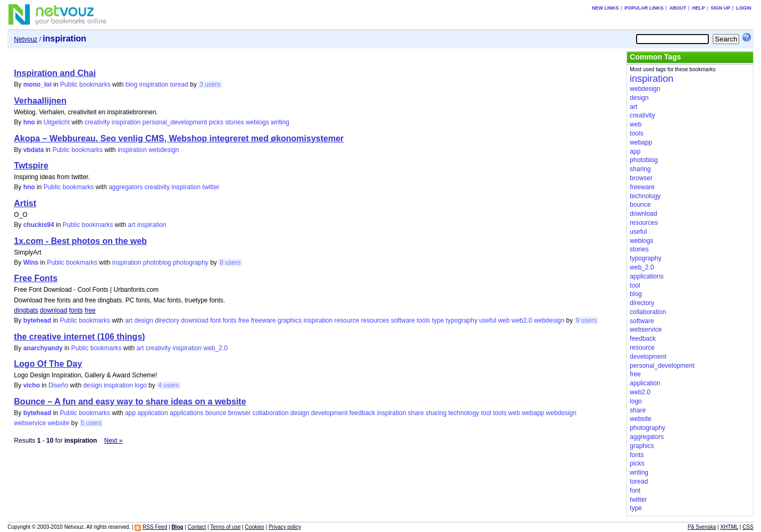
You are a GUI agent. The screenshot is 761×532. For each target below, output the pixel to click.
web (504, 320)
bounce (216, 413)
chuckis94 (39, 225)
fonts (76, 310)
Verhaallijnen (40, 101)
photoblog (157, 263)
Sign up (720, 8)
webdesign (164, 150)
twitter (211, 187)
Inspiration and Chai (55, 73)
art (131, 225)
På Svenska (702, 527)
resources (375, 320)
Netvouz (26, 39)
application (153, 413)
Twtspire (31, 166)
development (329, 413)
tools (424, 320)
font (215, 320)
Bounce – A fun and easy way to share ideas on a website (130, 402)
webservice (30, 423)
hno (29, 122)
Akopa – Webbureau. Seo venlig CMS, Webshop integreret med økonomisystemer (179, 138)
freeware (264, 320)
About (678, 8)
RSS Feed (155, 527)
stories (234, 122)
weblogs (257, 122)
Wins (31, 263)
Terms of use (225, 527)
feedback (362, 413)
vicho (32, 385)
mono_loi (37, 85)
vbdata (34, 150)
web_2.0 (216, 348)
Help (698, 8)
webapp (533, 413)
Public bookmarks (85, 85)
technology (464, 413)
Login (744, 8)
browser (240, 413)
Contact (197, 527)
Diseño (58, 385)
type (438, 320)
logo (141, 385)
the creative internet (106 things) (79, 337)
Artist (25, 203)
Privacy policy (285, 527)
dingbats (26, 310)
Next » (114, 441)
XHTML (729, 527)
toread (179, 85)
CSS (748, 527)
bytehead (37, 320)
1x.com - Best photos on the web (80, 241)
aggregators (126, 187)
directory (167, 320)
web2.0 (522, 320)
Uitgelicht (57, 122)
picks (216, 122)
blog (132, 85)
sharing (436, 413)
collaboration (271, 413)
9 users (586, 320)
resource (347, 320)
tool (486, 413)
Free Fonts (36, 278)
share (416, 413)
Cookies (255, 527)
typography (461, 320)
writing (280, 122)
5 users (91, 423)
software (403, 320)
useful (488, 320)
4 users (168, 385)
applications (186, 413)
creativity (97, 122)
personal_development (175, 122)
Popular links (644, 8)
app (130, 413)
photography (191, 263)
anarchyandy (43, 348)
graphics (290, 320)
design (143, 320)
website (59, 423)
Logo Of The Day (48, 364)
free (90, 310)
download (53, 310)
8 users (230, 263)
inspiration (154, 85)
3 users (210, 85)
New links (605, 8)
